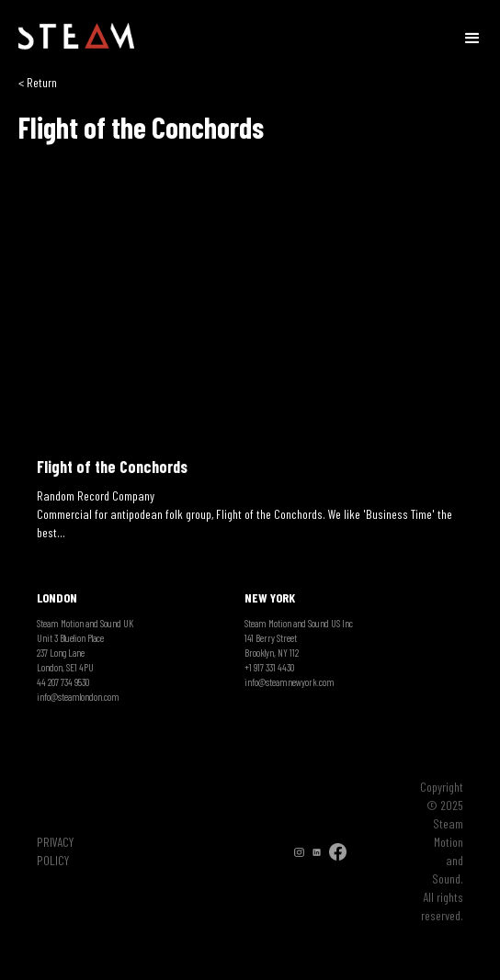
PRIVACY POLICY (55, 851)
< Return (38, 82)
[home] (76, 37)
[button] (472, 37)
